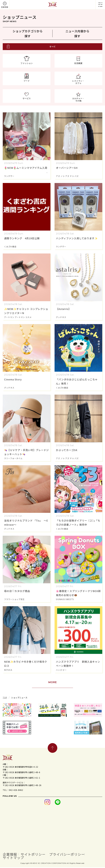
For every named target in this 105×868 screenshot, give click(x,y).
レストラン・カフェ (78, 83)
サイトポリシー (35, 855)
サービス (27, 99)
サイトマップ (14, 858)
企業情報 (10, 855)
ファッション (27, 64)
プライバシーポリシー (71, 855)
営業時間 (5, 7)
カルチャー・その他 (78, 100)
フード (27, 82)
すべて (53, 47)
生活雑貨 (78, 64)
